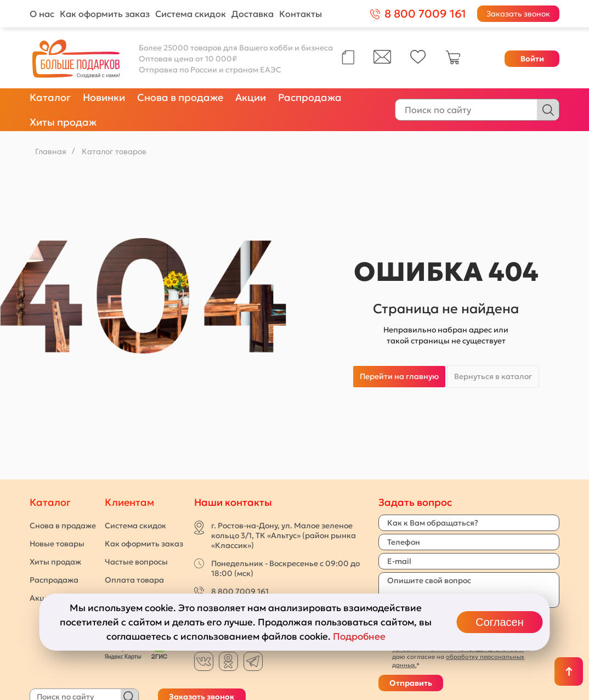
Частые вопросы (136, 562)
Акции (251, 97)
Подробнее (359, 636)
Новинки (104, 97)
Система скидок (191, 14)
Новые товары (57, 544)
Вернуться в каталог (493, 376)
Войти (532, 59)
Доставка (253, 14)
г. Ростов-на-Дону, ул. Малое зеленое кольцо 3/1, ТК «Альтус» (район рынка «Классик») (284, 535)
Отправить (411, 683)
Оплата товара (134, 580)
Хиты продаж (63, 122)
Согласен (499, 622)
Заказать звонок (518, 14)
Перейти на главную (399, 376)
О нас (42, 14)
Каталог (50, 97)
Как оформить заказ (105, 14)
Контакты (301, 14)
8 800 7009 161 (240, 591)
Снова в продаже (180, 97)
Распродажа (310, 97)
